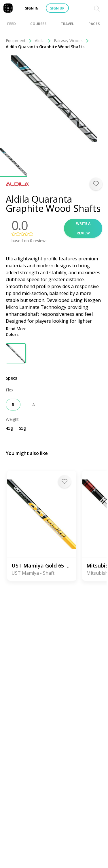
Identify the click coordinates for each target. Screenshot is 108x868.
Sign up (57, 8)
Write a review (83, 228)
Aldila (43, 41)
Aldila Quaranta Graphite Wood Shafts (45, 47)
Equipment (19, 41)
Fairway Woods (71, 41)
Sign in (32, 8)
